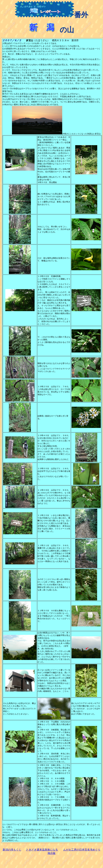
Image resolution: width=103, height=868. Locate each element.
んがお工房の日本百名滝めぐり (82, 850)
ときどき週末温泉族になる (42, 850)
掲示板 (52, 853)
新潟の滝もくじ (12, 850)
